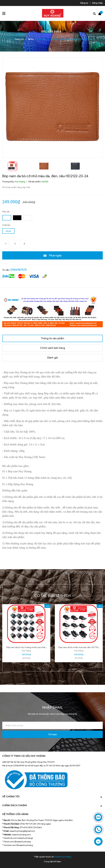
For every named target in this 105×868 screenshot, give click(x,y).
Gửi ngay (53, 734)
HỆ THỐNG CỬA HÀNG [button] (15, 814)
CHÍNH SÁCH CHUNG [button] (53, 806)
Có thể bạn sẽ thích (53, 596)
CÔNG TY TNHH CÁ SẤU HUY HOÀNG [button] (24, 756)
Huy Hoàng (26, 651)
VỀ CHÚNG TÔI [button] (53, 797)
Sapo (59, 862)
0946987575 (19, 270)
